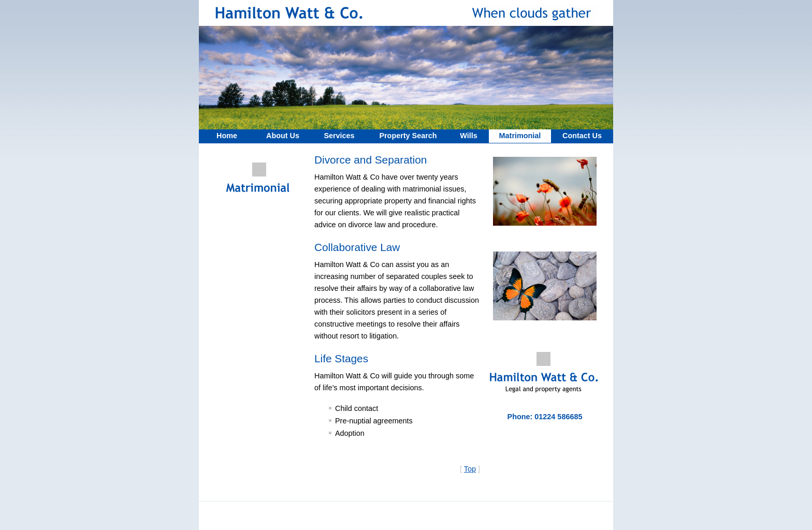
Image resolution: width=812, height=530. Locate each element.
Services (339, 136)
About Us (283, 136)
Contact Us (582, 136)
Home (227, 136)
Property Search (408, 136)
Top (470, 469)
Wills (468, 136)
